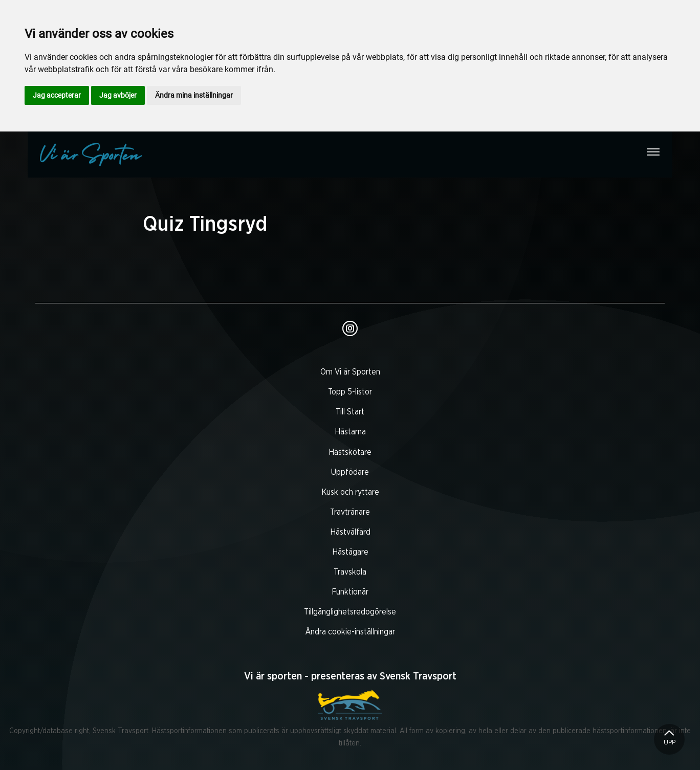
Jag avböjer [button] (118, 95)
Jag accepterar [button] (57, 95)
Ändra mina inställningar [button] (194, 95)
